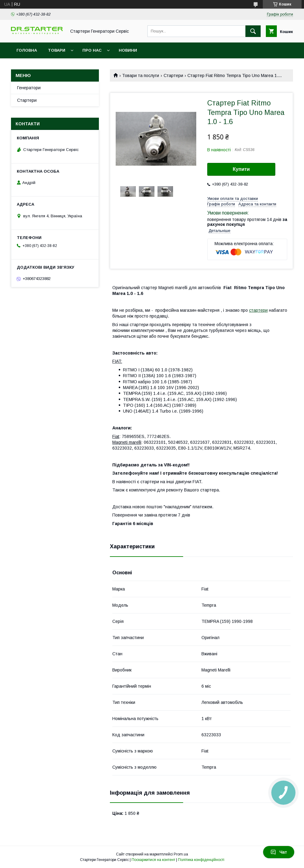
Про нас (92, 50)
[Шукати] (253, 31)
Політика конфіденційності (201, 860)
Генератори (29, 88)
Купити (241, 169)
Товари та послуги (141, 75)
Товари (57, 50)
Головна (27, 50)
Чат (279, 852)
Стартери (173, 75)
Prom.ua (181, 854)
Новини (128, 50)
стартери (258, 310)
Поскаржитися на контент (153, 860)
